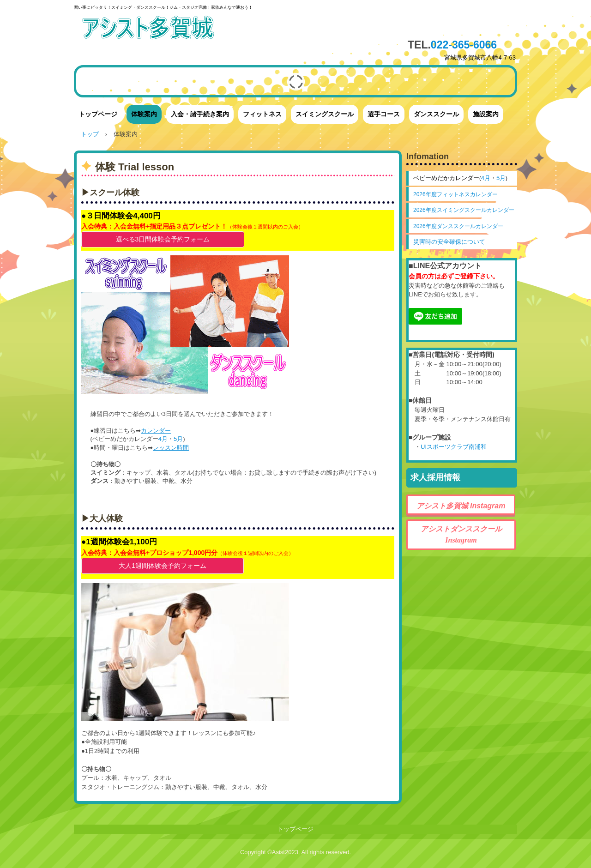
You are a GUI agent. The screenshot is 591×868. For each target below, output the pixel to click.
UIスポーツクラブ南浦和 (454, 447)
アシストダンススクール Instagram (465, 534)
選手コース (384, 114)
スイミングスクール (325, 114)
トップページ (98, 114)
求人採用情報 (435, 477)
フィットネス (262, 114)
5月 (178, 439)
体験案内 (144, 114)
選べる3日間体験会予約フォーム (163, 239)
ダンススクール (436, 114)
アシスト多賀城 (164, 29)
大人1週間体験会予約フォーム (163, 566)
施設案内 (486, 114)
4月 (163, 439)
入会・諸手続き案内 (200, 114)
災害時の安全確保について (449, 242)
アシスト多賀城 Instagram (461, 506)
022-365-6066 (464, 45)
